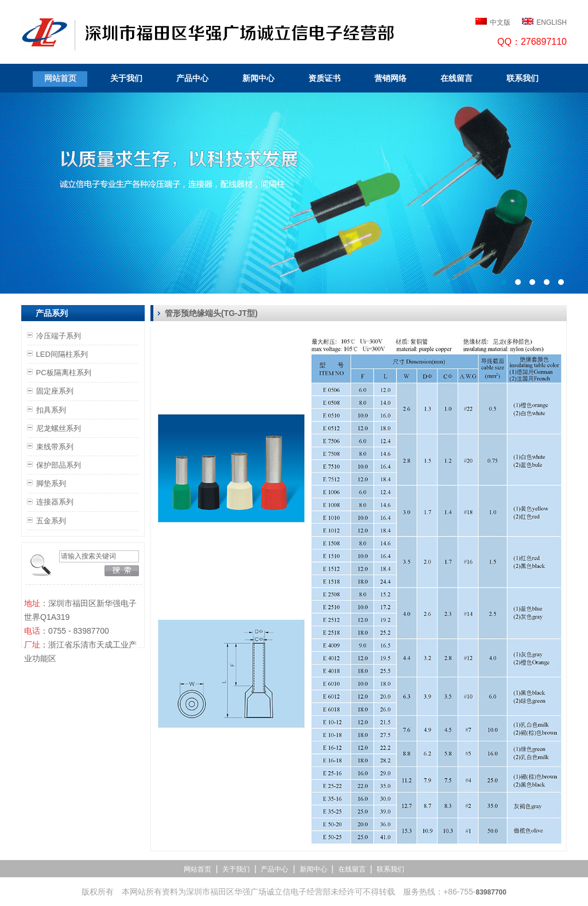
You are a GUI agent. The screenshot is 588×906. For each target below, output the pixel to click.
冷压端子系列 (59, 336)
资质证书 (324, 78)
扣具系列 (51, 410)
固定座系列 (55, 391)
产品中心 (192, 78)
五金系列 (51, 521)
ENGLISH (552, 22)
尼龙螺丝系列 (59, 428)
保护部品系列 (59, 465)
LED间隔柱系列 (62, 354)
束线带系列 (55, 447)
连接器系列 (55, 502)
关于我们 (126, 78)
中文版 (500, 22)
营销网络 (390, 78)
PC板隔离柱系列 (64, 373)
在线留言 (457, 78)
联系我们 (523, 78)
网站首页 (60, 78)
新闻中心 (258, 78)
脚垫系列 (51, 483)
